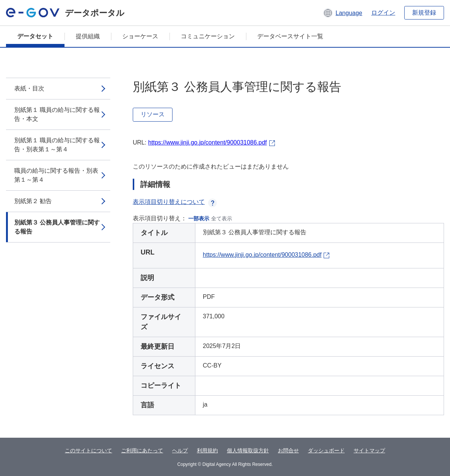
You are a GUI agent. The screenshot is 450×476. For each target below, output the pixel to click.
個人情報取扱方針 (248, 450)
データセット (35, 36)
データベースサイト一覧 (290, 36)
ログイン (383, 13)
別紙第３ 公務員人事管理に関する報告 (57, 227)
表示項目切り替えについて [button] (175, 202)
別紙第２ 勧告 (33, 201)
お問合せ (288, 450)
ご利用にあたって (142, 450)
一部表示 (199, 218)
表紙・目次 (29, 88)
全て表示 (222, 218)
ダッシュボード (326, 450)
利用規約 (207, 450)
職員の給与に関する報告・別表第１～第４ (56, 175)
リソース (153, 114)
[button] (343, 13)
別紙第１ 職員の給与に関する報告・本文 (57, 114)
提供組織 (88, 36)
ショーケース (140, 36)
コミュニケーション (208, 36)
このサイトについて (88, 450)
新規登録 (424, 13)
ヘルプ (180, 450)
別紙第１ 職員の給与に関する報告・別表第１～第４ (57, 145)
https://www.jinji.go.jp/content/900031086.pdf (208, 142)
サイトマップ (369, 450)
